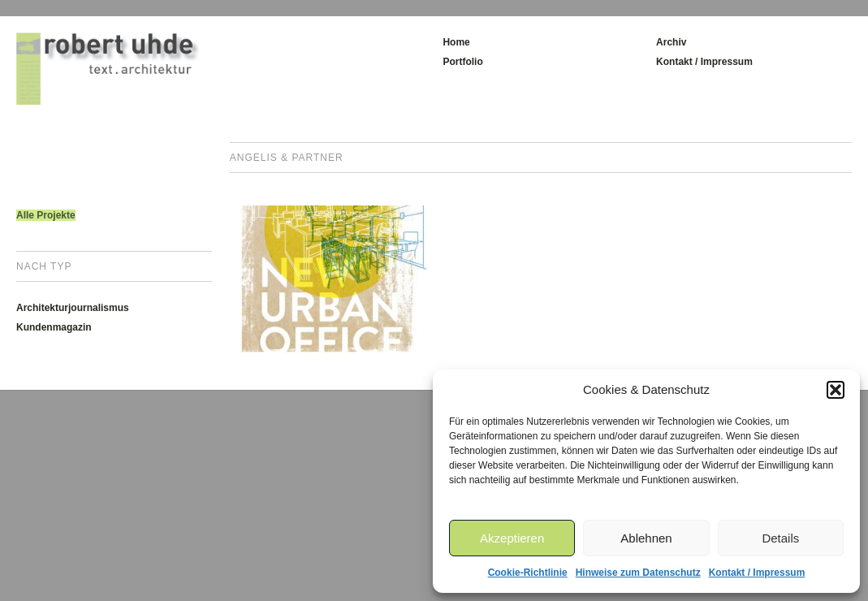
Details (780, 538)
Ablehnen (646, 538)
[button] (836, 390)
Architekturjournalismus (73, 308)
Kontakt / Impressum (757, 573)
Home (456, 42)
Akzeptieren (512, 538)
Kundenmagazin (54, 327)
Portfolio (462, 62)
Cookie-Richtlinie (528, 573)
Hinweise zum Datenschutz (638, 573)
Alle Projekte (46, 215)
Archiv (671, 42)
